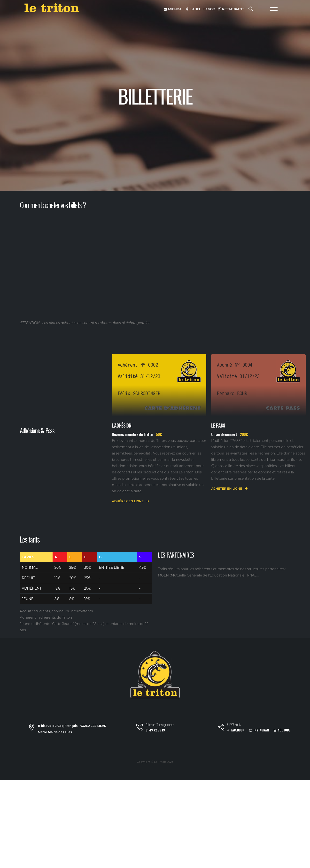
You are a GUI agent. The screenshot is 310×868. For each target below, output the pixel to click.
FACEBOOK (236, 730)
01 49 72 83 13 (155, 730)
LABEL (194, 9)
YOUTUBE (282, 730)
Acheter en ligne (229, 489)
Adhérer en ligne (130, 501)
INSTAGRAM (259, 730)
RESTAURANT (231, 9)
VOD (209, 9)
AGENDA (173, 9)
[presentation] (114, 430)
